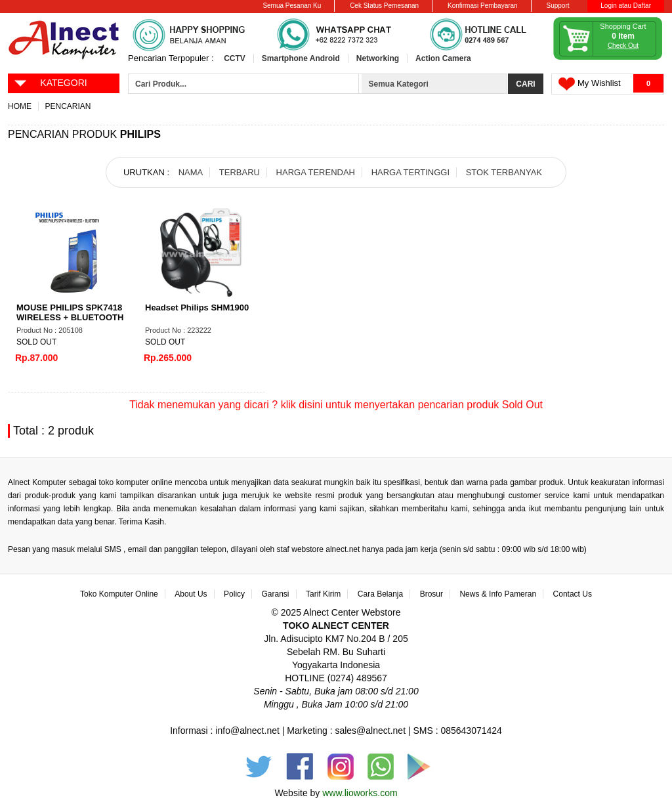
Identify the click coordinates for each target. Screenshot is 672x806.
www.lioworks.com (360, 793)
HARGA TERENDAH (316, 172)
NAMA (191, 172)
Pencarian (68, 106)
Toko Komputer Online (119, 594)
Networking (378, 58)
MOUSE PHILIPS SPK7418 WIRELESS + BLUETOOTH (70, 312)
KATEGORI (50, 82)
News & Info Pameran (498, 594)
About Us (191, 594)
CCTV (235, 58)
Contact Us (573, 594)
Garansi (276, 594)
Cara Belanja (380, 594)
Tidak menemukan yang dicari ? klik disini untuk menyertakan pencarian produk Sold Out (336, 405)
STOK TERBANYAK (504, 172)
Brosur (431, 594)
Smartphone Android (301, 58)
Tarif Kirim (323, 594)
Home (20, 106)
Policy (234, 594)
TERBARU (240, 172)
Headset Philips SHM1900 (197, 308)
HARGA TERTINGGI (410, 172)
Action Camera (443, 58)
